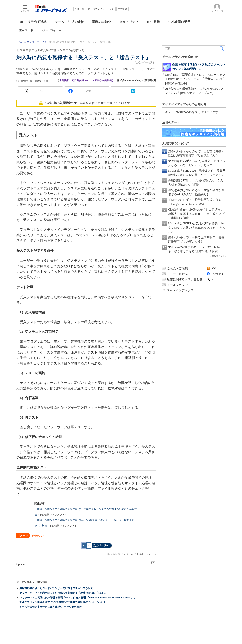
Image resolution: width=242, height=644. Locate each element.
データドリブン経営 (69, 22)
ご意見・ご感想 (177, 268)
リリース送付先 (177, 274)
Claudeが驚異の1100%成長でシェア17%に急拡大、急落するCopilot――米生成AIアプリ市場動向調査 (196, 214)
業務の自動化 (102, 22)
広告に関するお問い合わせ (185, 279)
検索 (222, 48)
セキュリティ (129, 22)
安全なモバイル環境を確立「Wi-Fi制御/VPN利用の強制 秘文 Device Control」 (63, 602)
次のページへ (101, 545)
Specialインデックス (180, 290)
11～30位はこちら (216, 256)
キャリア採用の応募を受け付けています (192, 112)
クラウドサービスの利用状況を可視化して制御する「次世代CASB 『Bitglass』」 (65, 593)
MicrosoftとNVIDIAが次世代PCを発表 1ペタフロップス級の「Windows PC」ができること (197, 228)
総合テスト (38, 536)
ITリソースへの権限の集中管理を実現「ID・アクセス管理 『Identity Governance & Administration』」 (78, 598)
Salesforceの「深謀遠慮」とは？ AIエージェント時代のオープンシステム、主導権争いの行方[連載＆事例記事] (195, 79)
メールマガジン (177, 285)
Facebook (217, 274)
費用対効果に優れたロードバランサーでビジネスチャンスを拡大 (56, 588)
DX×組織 (153, 22)
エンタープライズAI (50, 30)
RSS (214, 268)
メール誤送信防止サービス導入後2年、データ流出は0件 (51, 607)
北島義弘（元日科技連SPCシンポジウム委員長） (87, 80)
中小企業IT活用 (179, 22)
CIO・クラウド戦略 (33, 22)
